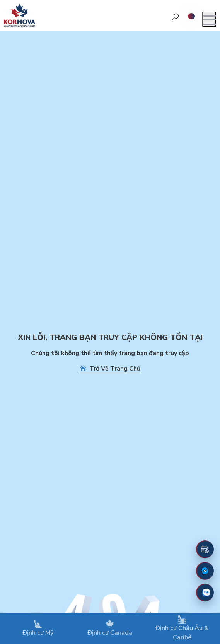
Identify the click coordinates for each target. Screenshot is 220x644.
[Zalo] (205, 593)
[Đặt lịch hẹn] (205, 549)
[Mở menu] (209, 19)
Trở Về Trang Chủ (110, 369)
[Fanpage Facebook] (205, 571)
